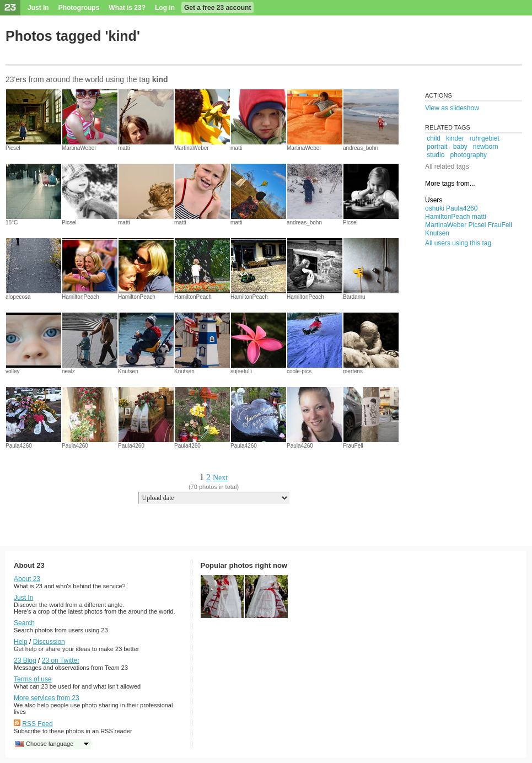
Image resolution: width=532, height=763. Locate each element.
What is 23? (127, 8)
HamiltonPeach (80, 297)
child (434, 138)
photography (468, 155)
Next (220, 478)
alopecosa (18, 297)
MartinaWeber (79, 148)
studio (436, 155)
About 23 (27, 579)
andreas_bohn (361, 148)
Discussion (49, 642)
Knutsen (128, 371)
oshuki (435, 208)
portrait (437, 147)
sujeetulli (241, 371)
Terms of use (33, 679)
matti (124, 148)
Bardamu (354, 297)
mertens (353, 371)
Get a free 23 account (217, 8)
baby (460, 147)
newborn (486, 147)
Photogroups (79, 8)
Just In (38, 8)
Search (24, 623)
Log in (165, 8)
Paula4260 (19, 446)
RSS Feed (37, 724)
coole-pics (299, 371)
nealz (68, 371)
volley (13, 371)
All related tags (447, 166)
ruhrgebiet (485, 138)
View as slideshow (452, 108)
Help (21, 642)
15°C (12, 222)
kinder (455, 138)
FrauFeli (353, 446)
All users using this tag (458, 243)
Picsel (13, 148)
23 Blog (25, 660)
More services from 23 (47, 698)
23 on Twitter (61, 660)
